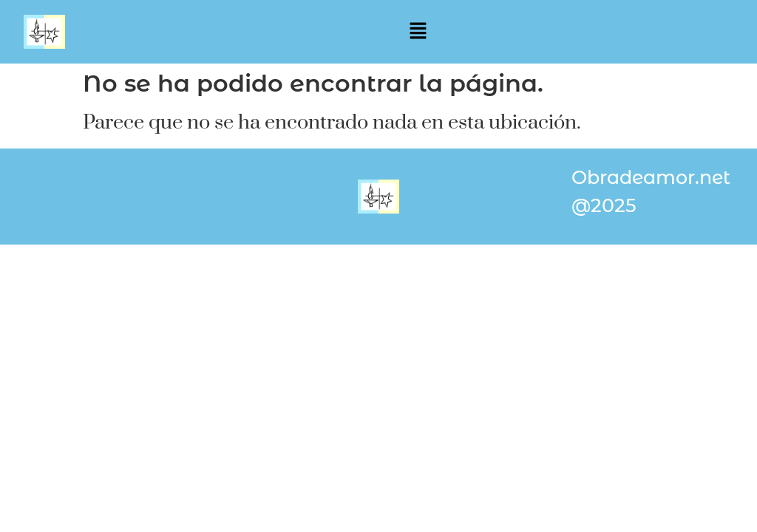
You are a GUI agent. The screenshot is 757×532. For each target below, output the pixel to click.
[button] (415, 32)
